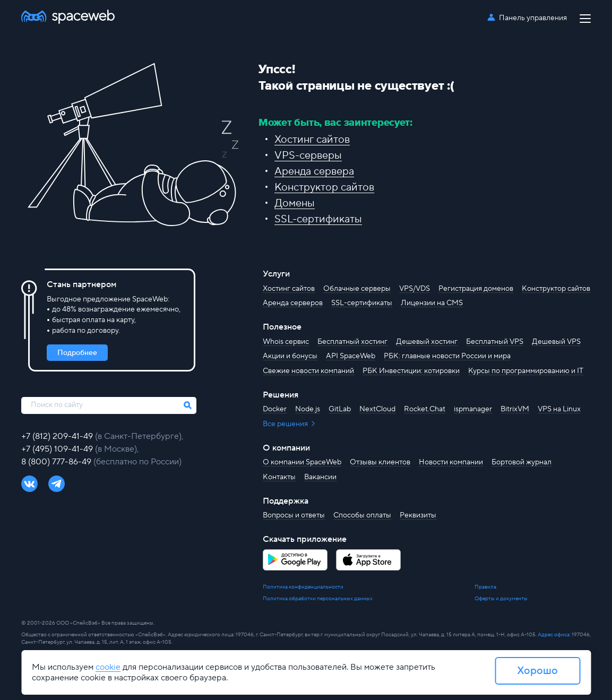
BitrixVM (515, 409)
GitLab (340, 409)
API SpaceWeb (351, 356)
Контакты (279, 477)
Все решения (286, 424)
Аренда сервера (314, 171)
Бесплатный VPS (495, 342)
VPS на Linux (559, 409)
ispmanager (473, 409)
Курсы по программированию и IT (526, 371)
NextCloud (377, 409)
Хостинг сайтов (312, 140)
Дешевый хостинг (427, 342)
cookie (108, 667)
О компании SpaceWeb (302, 462)
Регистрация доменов (476, 289)
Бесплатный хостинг (352, 342)
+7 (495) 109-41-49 (58, 449)
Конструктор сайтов (324, 187)
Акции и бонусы (290, 356)
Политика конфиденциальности (303, 587)
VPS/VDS (415, 289)
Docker (275, 409)
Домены (295, 203)
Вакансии (320, 477)
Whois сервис (286, 342)
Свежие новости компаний (308, 371)
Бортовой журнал (522, 462)
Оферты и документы (501, 598)
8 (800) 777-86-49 (57, 462)
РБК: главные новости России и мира (447, 356)
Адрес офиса (554, 634)
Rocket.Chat (425, 409)
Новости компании (451, 462)
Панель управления (533, 18)
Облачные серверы (357, 289)
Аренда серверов (293, 303)
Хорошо (537, 671)
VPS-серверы (308, 155)
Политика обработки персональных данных (318, 598)
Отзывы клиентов (380, 462)
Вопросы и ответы (294, 515)
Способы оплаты (362, 515)
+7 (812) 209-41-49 (58, 436)
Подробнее (77, 353)
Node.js (308, 409)
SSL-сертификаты (318, 219)
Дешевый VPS (556, 342)
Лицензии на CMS (432, 303)
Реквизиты (418, 515)
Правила (485, 587)
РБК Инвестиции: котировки (411, 371)
